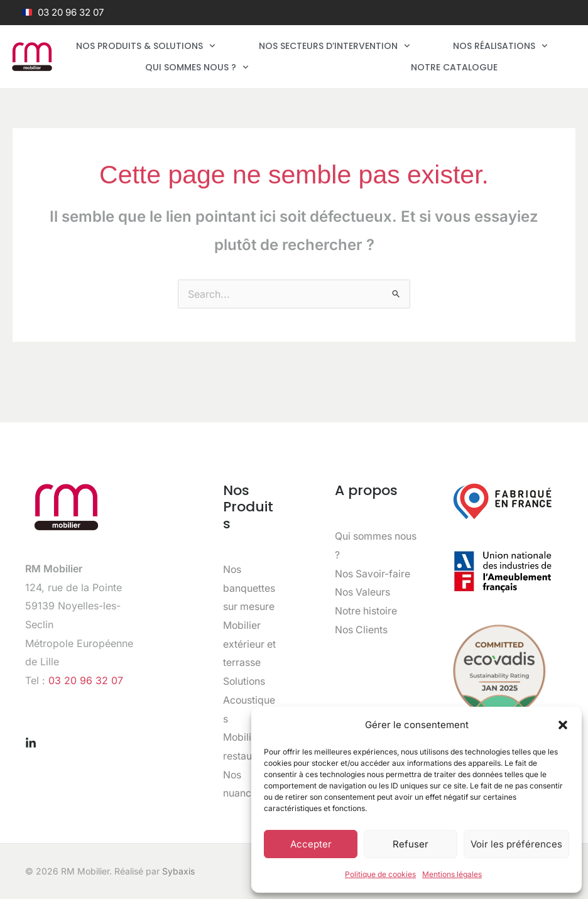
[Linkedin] (31, 743)
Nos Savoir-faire (373, 574)
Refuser (411, 844)
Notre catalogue (454, 67)
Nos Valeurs (363, 592)
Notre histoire (367, 611)
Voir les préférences (516, 844)
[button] (563, 725)
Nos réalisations (500, 46)
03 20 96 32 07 (86, 680)
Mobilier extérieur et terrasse (250, 644)
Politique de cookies (380, 874)
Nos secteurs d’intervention (335, 46)
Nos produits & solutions (146, 46)
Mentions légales (452, 874)
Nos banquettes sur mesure (249, 588)
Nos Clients (362, 629)
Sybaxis (178, 871)
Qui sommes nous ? (197, 67)
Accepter (311, 844)
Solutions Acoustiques (249, 700)
